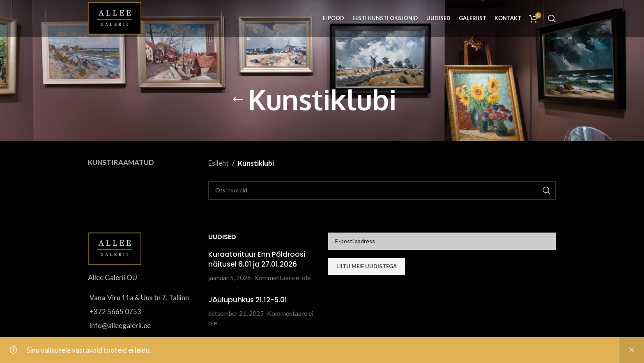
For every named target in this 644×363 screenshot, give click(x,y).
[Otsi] (552, 18)
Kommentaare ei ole (282, 278)
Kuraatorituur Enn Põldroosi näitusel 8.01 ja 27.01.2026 (257, 259)
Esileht (218, 163)
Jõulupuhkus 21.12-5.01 (248, 300)
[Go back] (238, 100)
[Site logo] (115, 17)
